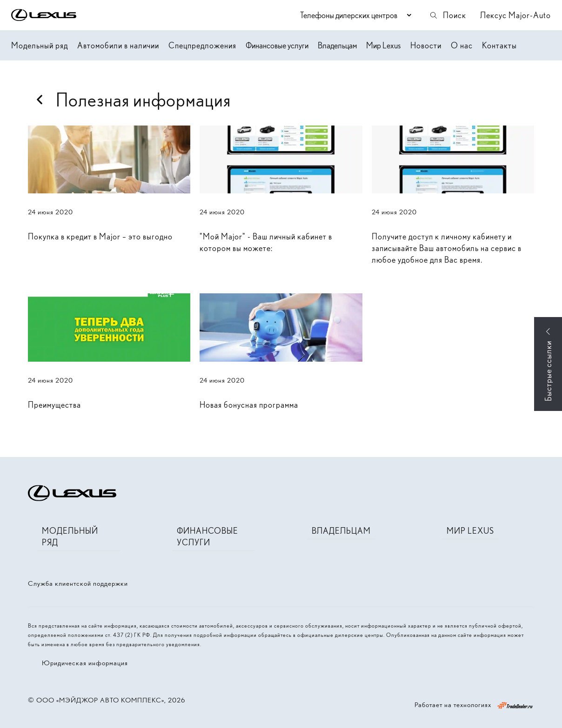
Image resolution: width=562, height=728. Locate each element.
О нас (462, 45)
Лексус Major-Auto (515, 15)
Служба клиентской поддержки (78, 583)
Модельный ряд (40, 45)
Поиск (448, 15)
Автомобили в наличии (118, 45)
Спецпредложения (202, 45)
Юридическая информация (85, 663)
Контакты (499, 45)
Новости (426, 45)
